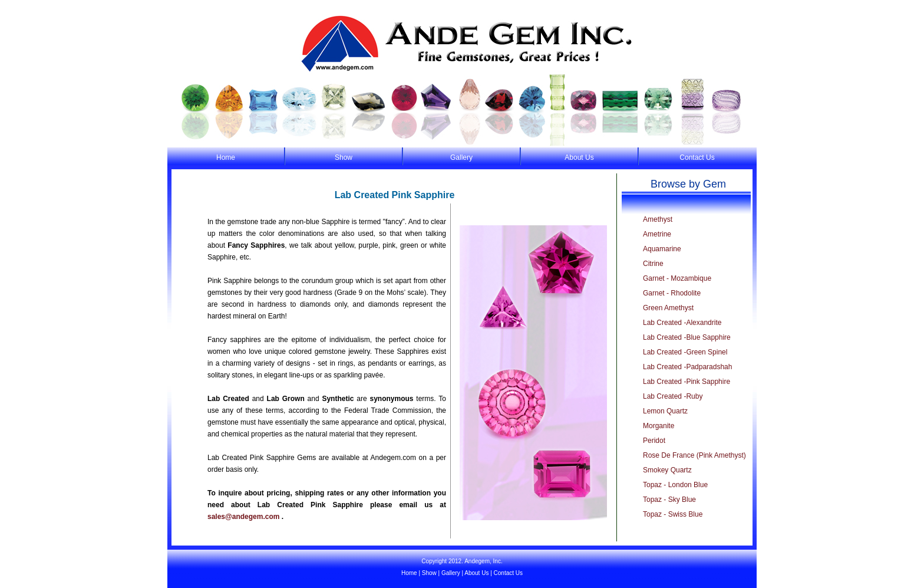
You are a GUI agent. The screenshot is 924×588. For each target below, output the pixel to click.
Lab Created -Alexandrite (682, 323)
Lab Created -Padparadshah (687, 367)
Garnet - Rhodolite (672, 293)
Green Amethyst (668, 308)
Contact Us (697, 157)
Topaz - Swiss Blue (673, 514)
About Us (579, 157)
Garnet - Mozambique (677, 278)
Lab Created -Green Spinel (685, 352)
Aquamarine (662, 249)
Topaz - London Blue (675, 485)
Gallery (461, 157)
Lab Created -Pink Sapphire (687, 382)
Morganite (659, 426)
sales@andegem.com (243, 517)
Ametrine (657, 234)
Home (226, 157)
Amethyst (658, 219)
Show (344, 157)
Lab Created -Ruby (673, 396)
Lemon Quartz (665, 411)
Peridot (654, 441)
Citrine (653, 264)
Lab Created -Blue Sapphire (687, 337)
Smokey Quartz (667, 470)
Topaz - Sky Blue (669, 500)
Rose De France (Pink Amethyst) (694, 455)
